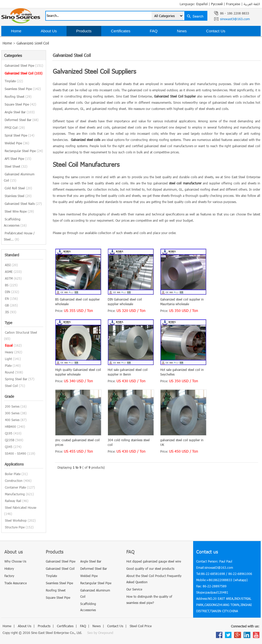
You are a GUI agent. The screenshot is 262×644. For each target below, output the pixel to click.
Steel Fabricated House (21, 507)
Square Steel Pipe (20, 104)
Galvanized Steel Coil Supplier (175, 96)
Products (84, 31)
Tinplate (14, 81)
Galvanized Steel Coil (24, 73)
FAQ (154, 31)
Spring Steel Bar (16, 379)
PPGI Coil (15, 128)
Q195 (9, 433)
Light (8, 359)
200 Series (12, 406)
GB (7, 305)
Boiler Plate (13, 474)
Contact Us (216, 31)
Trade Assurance (16, 583)
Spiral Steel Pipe (20, 135)
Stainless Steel (18, 196)
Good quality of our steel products (150, 568)
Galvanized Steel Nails (23, 204)
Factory (9, 576)
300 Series (12, 413)
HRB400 (10, 426)
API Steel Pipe (18, 159)
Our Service (134, 589)
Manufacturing (15, 494)
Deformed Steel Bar (22, 120)
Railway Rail (13, 501)
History (9, 568)
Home (16, 31)
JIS (7, 312)
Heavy (9, 352)
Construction (14, 481)
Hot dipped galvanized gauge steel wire (154, 561)
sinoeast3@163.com (235, 19)
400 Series (12, 420)
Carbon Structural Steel (21, 332)
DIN (8, 292)
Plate (8, 365)
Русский (217, 4)
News (182, 31)
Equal (9, 345)
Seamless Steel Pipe (23, 89)
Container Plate (15, 487)
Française (233, 4)
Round (9, 372)
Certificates (121, 31)
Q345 (9, 447)
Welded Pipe (17, 143)
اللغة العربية (252, 4)
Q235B (10, 440)
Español (202, 4)
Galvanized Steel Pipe (24, 65)
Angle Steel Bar (20, 112)
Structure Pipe (15, 527)
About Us (49, 31)
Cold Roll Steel (18, 188)
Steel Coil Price (24, 41)
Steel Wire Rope (19, 211)
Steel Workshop (16, 520)
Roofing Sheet (18, 96)
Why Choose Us (15, 561)
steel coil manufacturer (185, 183)
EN (7, 298)
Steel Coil (11, 386)
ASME (9, 272)
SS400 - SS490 (16, 453)
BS (7, 285)
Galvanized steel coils (86, 140)
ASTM (9, 278)
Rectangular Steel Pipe (24, 151)
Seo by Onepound (100, 633)
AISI (8, 265)
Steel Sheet (16, 166)
